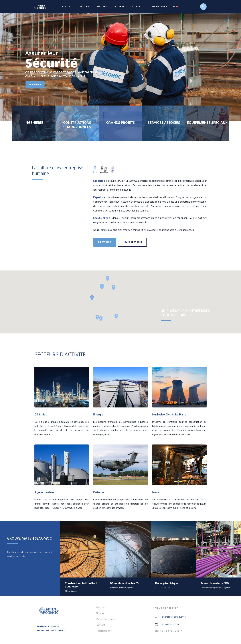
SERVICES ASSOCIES (164, 123)
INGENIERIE (34, 123)
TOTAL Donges (71, 591)
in (203, 7)
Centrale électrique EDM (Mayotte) (215, 588)
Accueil (67, 7)
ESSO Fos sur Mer (163, 588)
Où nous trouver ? (169, 631)
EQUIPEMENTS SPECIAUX (207, 123)
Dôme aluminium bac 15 (124, 583)
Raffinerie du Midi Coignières (122, 588)
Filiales (119, 7)
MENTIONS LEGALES (48, 626)
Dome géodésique (167, 583)
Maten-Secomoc (106, 619)
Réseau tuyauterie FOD (215, 583)
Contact (138, 7)
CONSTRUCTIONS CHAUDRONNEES (77, 125)
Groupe (84, 7)
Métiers (102, 7)
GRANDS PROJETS (120, 123)
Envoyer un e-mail (170, 624)
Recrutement (160, 7)
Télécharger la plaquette (173, 617)
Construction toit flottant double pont (81, 585)
